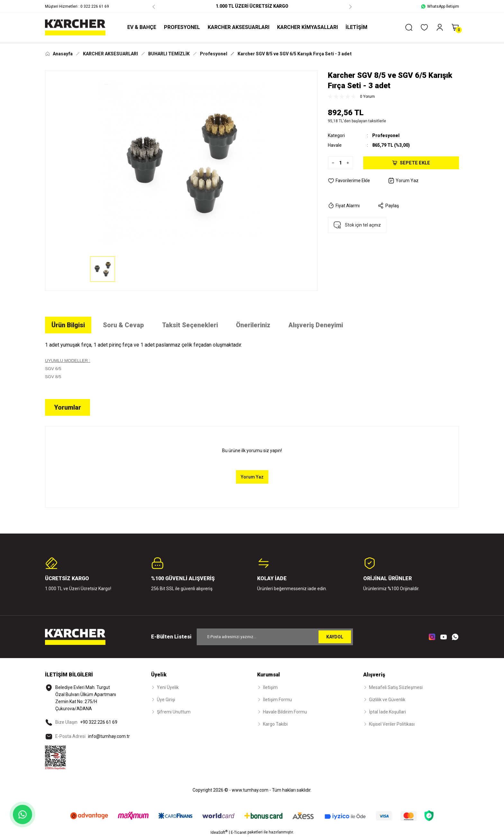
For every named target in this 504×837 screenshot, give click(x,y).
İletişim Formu (277, 700)
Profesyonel (386, 135)
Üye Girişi (166, 700)
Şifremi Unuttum (174, 712)
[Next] (350, 6)
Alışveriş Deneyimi (316, 325)
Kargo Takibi (275, 724)
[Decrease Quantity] (331, 163)
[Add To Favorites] (349, 181)
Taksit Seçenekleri (190, 325)
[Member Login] (440, 27)
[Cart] (455, 27)
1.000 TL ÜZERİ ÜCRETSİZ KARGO (252, 6)
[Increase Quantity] (349, 163)
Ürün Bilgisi (68, 325)
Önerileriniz (253, 325)
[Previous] (154, 6)
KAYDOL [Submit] (335, 637)
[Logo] (75, 27)
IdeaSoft (219, 832)
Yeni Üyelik (168, 687)
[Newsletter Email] (275, 637)
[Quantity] (340, 163)
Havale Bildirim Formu (285, 712)
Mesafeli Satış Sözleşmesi (396, 687)
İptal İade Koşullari (387, 712)
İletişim (270, 687)
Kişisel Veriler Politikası (392, 724)
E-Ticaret (239, 832)
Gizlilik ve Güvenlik (387, 700)
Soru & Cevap (123, 325)
